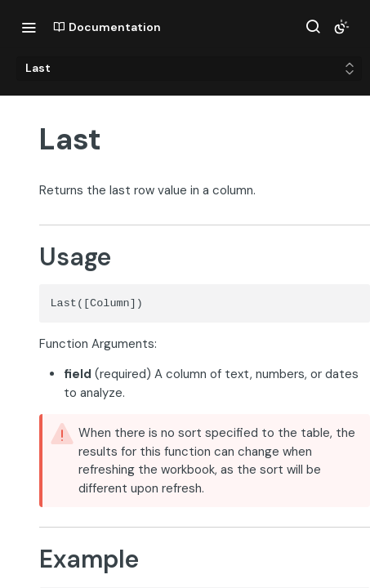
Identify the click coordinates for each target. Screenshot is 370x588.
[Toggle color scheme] (341, 27)
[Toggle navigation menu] (29, 27)
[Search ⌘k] (313, 27)
